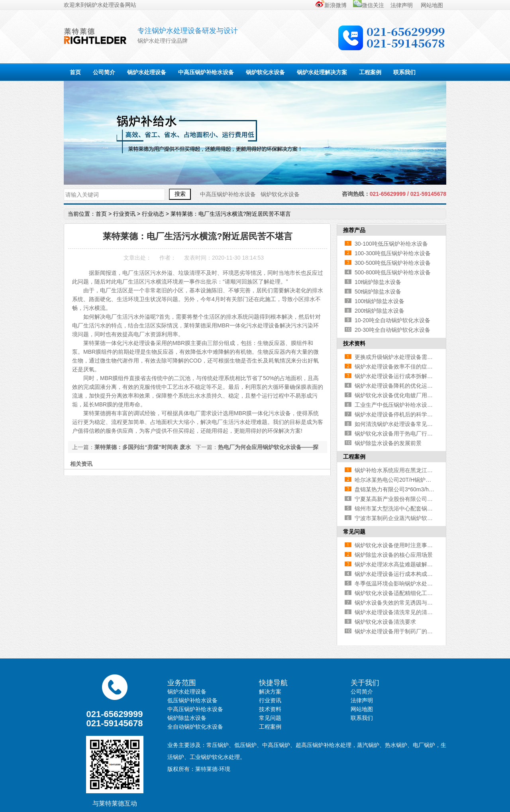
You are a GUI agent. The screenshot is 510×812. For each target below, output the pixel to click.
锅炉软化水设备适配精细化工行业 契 (400, 593)
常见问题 (354, 532)
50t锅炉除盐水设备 (378, 292)
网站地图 (432, 5)
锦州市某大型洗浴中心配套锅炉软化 (399, 508)
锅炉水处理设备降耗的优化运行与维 (399, 386)
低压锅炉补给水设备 (192, 700)
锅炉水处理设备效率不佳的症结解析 (399, 367)
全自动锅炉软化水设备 (195, 727)
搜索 (180, 194)
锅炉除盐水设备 (187, 718)
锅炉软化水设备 (265, 72)
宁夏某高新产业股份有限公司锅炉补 (399, 499)
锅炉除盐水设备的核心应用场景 (394, 555)
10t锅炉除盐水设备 (378, 282)
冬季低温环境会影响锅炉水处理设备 (399, 583)
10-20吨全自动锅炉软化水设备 (392, 320)
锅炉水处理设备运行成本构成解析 (396, 574)
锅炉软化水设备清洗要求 (385, 622)
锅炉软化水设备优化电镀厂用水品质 (399, 395)
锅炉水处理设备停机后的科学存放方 (399, 414)
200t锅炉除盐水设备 (380, 311)
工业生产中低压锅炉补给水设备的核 (399, 405)
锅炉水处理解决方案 (322, 72)
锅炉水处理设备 (106, 5)
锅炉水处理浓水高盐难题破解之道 (396, 564)
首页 (75, 72)
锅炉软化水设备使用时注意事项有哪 (399, 545)
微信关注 (369, 5)
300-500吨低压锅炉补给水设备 (393, 263)
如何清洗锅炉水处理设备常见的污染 (399, 424)
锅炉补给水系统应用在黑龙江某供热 (399, 470)
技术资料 (354, 343)
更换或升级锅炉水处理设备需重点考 (399, 357)
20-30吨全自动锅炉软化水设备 (392, 330)
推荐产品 (354, 230)
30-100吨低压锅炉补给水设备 (391, 244)
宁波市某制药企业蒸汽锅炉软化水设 (399, 518)
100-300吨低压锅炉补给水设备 (393, 253)
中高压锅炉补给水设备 (206, 72)
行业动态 (153, 214)
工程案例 (370, 72)
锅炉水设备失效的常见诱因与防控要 (399, 603)
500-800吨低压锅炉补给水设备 (393, 272)
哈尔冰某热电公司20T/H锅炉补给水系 (401, 480)
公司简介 (104, 72)
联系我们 (404, 72)
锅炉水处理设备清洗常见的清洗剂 (396, 612)
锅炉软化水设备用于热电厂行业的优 (399, 434)
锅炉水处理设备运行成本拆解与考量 (399, 376)
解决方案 (270, 692)
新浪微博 (331, 5)
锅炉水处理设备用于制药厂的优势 (396, 631)
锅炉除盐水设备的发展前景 (388, 443)
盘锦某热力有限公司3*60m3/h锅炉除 (400, 489)
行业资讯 (124, 214)
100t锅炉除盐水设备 (380, 301)
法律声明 (402, 5)
